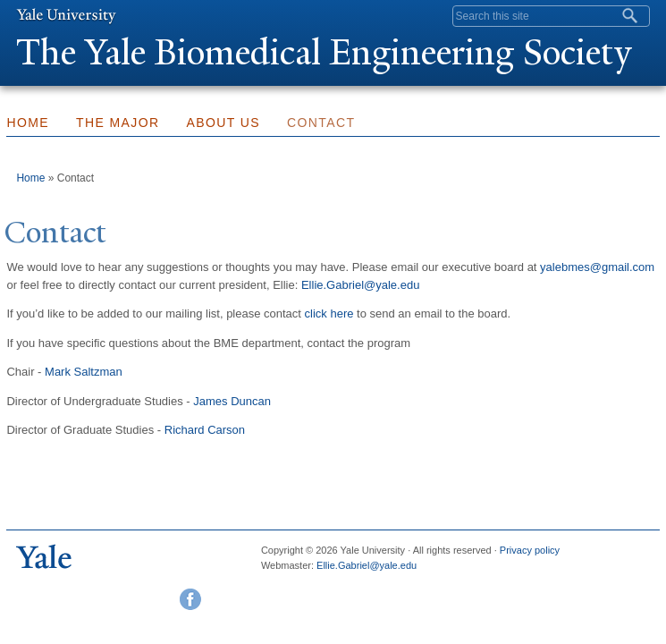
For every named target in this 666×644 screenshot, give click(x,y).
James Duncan (232, 401)
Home (30, 178)
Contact (321, 123)
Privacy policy (530, 550)
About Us (224, 123)
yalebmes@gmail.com (597, 267)
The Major (118, 123)
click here (329, 314)
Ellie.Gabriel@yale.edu (360, 285)
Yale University (66, 15)
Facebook (190, 599)
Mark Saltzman (84, 372)
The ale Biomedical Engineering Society (324, 52)
